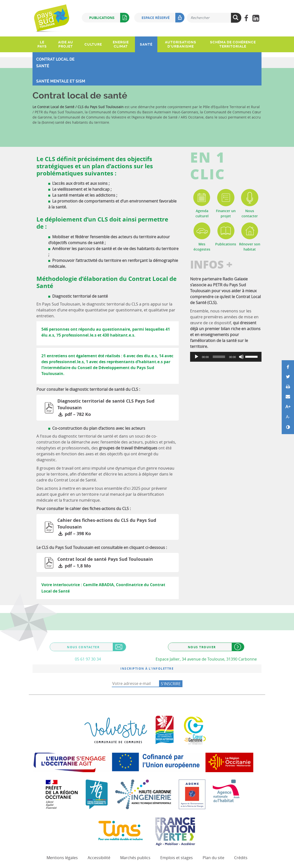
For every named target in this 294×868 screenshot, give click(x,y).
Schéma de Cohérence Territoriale (233, 44)
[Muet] (241, 357)
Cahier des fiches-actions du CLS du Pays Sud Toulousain (117, 527)
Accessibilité (99, 858)
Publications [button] (109, 18)
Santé (146, 44)
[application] (226, 357)
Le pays (42, 44)
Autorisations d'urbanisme (181, 44)
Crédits (241, 858)
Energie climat (121, 44)
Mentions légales (62, 858)
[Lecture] (196, 357)
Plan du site (213, 858)
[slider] (219, 357)
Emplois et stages (177, 858)
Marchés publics (135, 858)
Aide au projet (66, 44)
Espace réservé (163, 18)
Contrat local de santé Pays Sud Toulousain (117, 563)
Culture (93, 44)
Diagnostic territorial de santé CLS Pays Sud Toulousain (117, 408)
